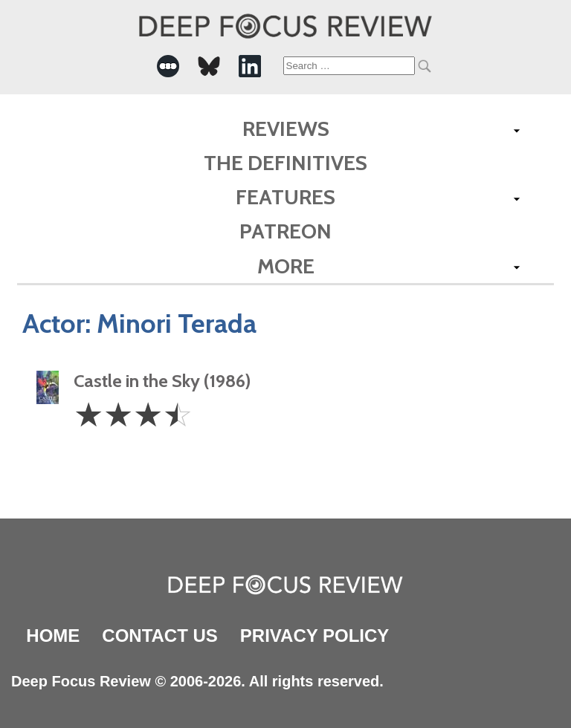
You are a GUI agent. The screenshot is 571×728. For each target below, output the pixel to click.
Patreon (285, 231)
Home (53, 636)
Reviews (286, 129)
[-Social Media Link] (168, 66)
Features (285, 197)
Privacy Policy (314, 636)
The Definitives (285, 163)
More (286, 266)
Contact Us (160, 636)
